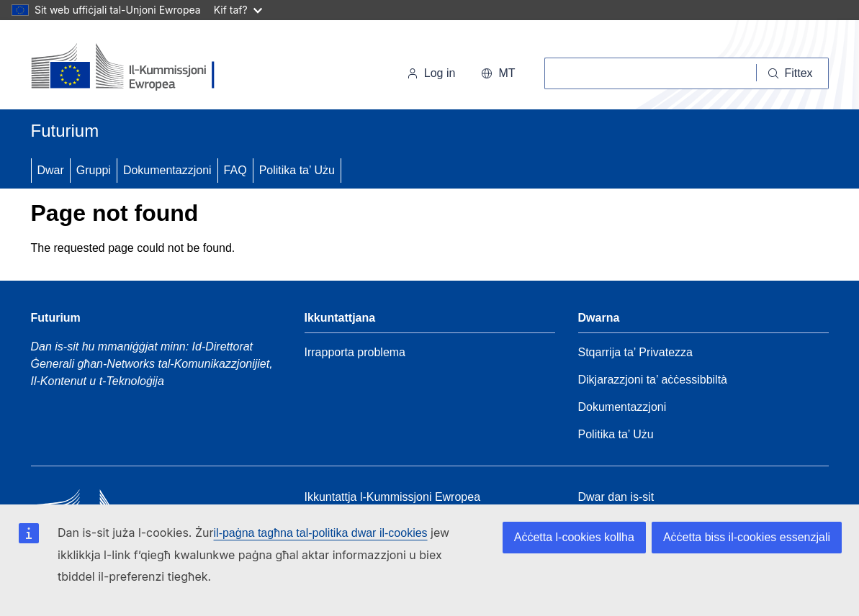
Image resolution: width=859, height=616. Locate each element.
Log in (431, 73)
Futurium (65, 131)
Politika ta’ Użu (297, 170)
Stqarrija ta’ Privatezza (635, 352)
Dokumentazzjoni (167, 170)
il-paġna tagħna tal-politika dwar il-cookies (321, 533)
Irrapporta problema (355, 352)
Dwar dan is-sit (616, 497)
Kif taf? (238, 10)
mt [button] (498, 73)
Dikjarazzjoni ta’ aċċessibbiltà (653, 380)
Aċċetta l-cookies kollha (574, 537)
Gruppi (94, 170)
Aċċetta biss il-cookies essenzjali (747, 537)
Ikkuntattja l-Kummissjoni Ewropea (393, 497)
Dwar (51, 170)
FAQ (235, 170)
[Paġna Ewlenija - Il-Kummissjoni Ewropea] (130, 68)
